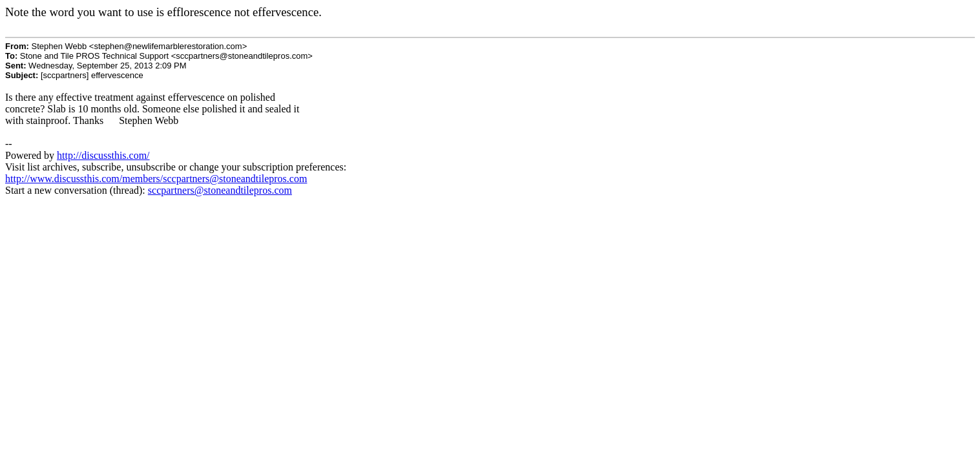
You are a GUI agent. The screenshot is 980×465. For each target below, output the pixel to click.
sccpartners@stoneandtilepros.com (220, 190)
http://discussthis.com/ (103, 155)
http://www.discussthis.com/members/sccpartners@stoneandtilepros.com (156, 179)
